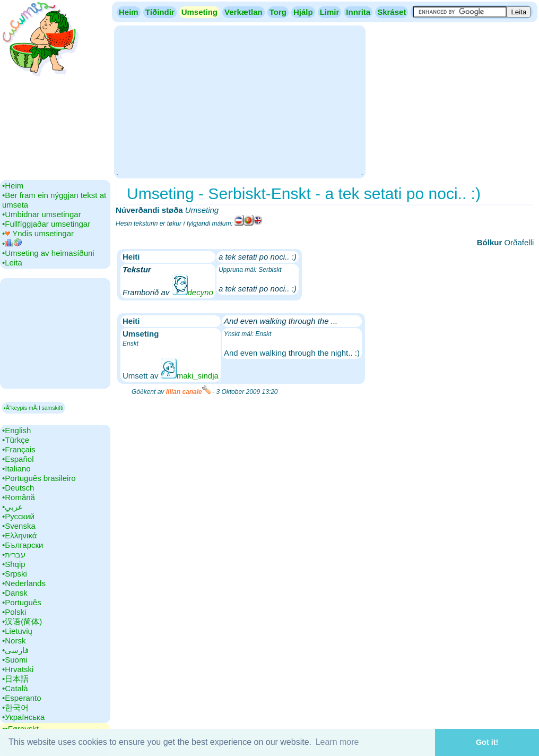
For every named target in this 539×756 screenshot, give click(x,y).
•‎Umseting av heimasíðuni (48, 253)
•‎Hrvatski (18, 669)
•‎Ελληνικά (19, 535)
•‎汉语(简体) (22, 621)
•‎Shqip (14, 564)
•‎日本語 (15, 679)
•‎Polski (14, 612)
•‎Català (15, 688)
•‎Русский (18, 516)
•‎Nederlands (24, 583)
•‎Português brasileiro (39, 478)
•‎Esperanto (22, 698)
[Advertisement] (240, 101)
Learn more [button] (337, 742)
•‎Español (18, 459)
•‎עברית (14, 555)
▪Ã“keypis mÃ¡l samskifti (33, 408)
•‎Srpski (15, 574)
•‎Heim (13, 186)
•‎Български (23, 545)
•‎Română (19, 497)
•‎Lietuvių (17, 631)
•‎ (12, 243)
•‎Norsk (14, 641)
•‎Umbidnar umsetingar (42, 214)
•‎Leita (12, 263)
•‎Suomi (15, 660)
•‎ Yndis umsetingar (38, 233)
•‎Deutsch (18, 488)
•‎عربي (12, 507)
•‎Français (19, 449)
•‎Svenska (19, 526)
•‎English (16, 430)
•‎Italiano (16, 469)
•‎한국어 (15, 707)
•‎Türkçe (16, 440)
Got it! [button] (487, 742)
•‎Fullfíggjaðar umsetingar (46, 224)
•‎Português (22, 602)
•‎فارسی (15, 650)
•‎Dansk (15, 593)
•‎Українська (23, 717)
